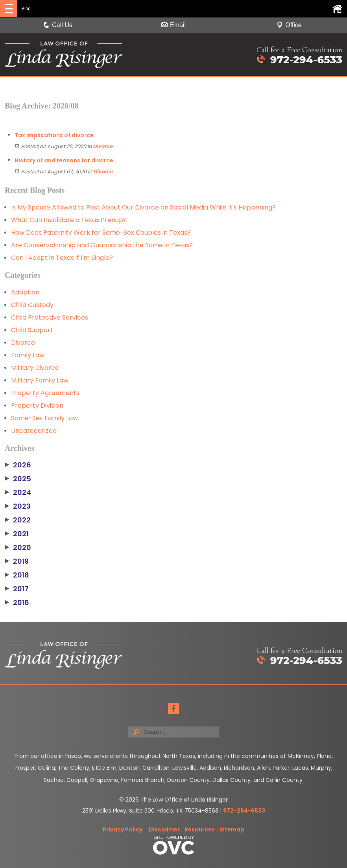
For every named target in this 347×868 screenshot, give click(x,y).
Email (173, 25)
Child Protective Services (50, 317)
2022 (18, 520)
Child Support (32, 330)
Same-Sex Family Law (44, 418)
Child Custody (32, 305)
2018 (17, 575)
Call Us (58, 25)
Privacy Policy (123, 829)
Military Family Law (40, 380)
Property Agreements (45, 393)
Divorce (103, 146)
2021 (17, 534)
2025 (18, 479)
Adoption (25, 292)
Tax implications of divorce (54, 135)
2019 (17, 561)
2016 (17, 603)
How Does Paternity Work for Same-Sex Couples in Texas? (101, 233)
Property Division (37, 405)
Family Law (28, 355)
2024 (18, 493)
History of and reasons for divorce (64, 160)
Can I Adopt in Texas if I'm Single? (62, 258)
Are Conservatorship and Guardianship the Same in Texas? (102, 245)
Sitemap (232, 829)
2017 (17, 589)
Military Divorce (35, 368)
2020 (18, 548)
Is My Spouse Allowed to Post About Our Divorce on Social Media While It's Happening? (143, 207)
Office (289, 25)
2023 (18, 506)
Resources (200, 829)
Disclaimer (164, 829)
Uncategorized (34, 431)
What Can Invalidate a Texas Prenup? (69, 220)
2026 (18, 465)
